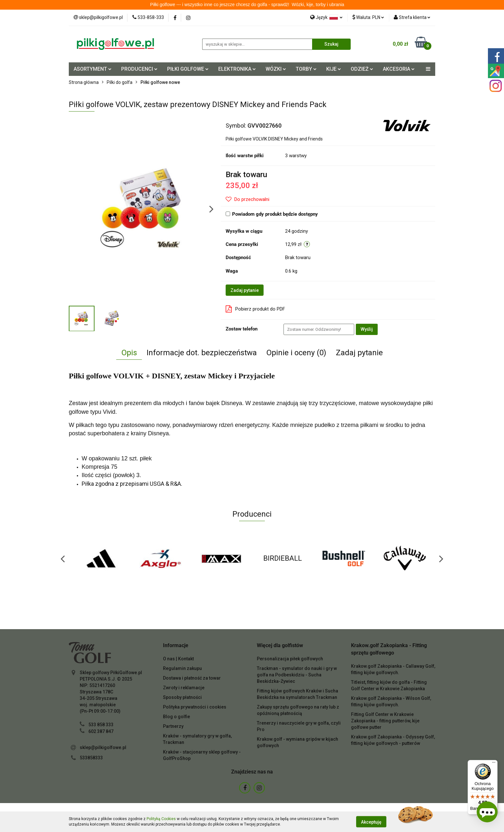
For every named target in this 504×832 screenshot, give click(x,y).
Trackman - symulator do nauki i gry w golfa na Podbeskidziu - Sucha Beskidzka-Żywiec (297, 675)
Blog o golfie (176, 717)
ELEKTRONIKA (237, 69)
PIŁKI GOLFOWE (188, 69)
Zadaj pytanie (245, 290)
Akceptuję (371, 822)
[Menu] (494, 764)
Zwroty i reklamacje (184, 688)
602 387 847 (101, 731)
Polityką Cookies (161, 819)
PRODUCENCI (139, 69)
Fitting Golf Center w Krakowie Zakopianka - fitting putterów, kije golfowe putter (385, 721)
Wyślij (367, 329)
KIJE (334, 69)
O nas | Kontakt (178, 659)
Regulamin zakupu (182, 668)
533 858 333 (101, 725)
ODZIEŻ (362, 69)
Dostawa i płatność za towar (192, 678)
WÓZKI (276, 69)
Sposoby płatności (182, 697)
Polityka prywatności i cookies (195, 707)
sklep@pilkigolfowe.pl (103, 747)
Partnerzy (173, 726)
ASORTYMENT (93, 69)
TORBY (306, 69)
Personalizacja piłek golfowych (290, 659)
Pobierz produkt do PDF (255, 309)
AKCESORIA (399, 69)
